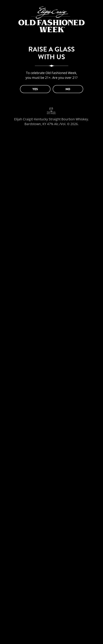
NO (68, 89)
